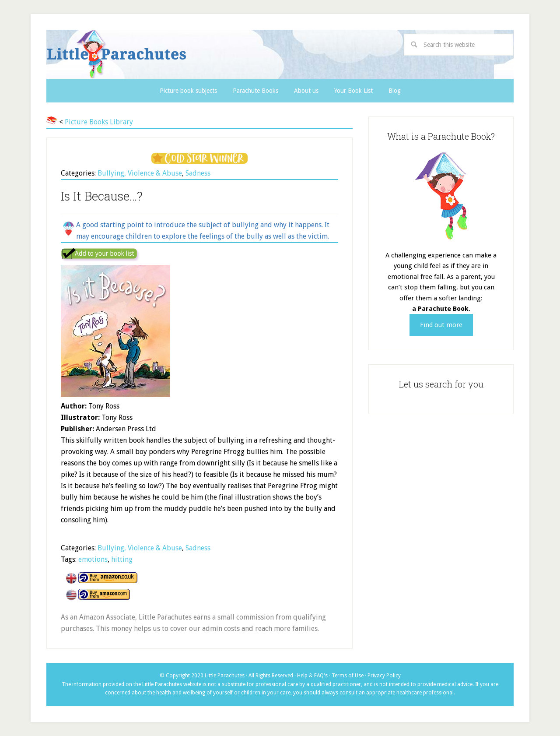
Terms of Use (348, 676)
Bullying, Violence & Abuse (140, 173)
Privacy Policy (384, 676)
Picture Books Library (99, 122)
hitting (122, 559)
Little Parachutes (191, 54)
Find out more (441, 325)
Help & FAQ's (312, 676)
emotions (93, 559)
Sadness (198, 173)
